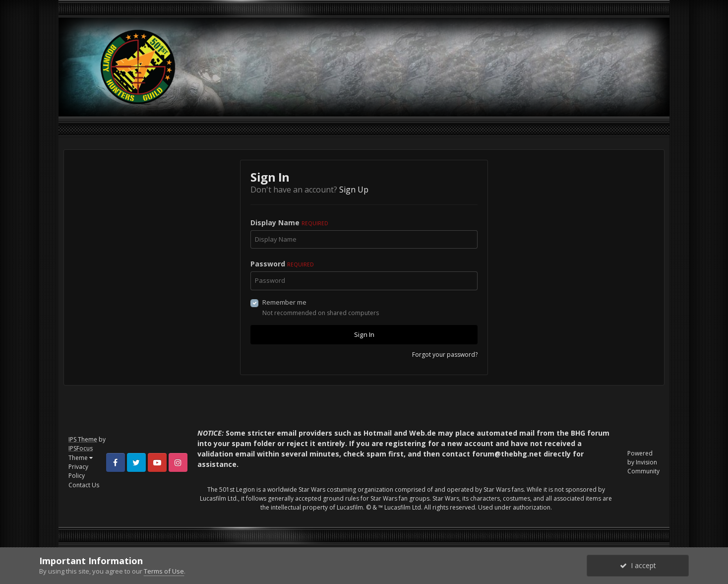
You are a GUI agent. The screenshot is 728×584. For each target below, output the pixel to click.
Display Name (289, 223)
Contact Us (84, 485)
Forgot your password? (445, 355)
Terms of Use (164, 571)
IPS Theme (83, 439)
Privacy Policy (78, 471)
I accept (638, 565)
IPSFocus (81, 448)
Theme (81, 458)
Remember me (284, 302)
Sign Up (354, 190)
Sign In (364, 334)
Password (282, 264)
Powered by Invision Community (643, 462)
